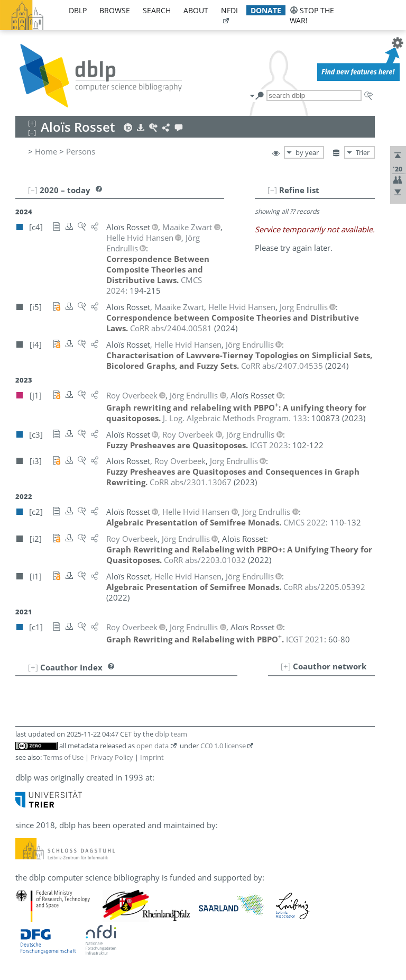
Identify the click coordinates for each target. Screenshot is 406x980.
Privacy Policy (112, 757)
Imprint (152, 757)
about (196, 10)
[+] (286, 666)
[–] (272, 190)
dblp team (171, 734)
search (157, 10)
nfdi (229, 10)
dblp (78, 10)
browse (115, 10)
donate (266, 10)
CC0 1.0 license (223, 746)
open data (153, 746)
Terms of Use (63, 757)
